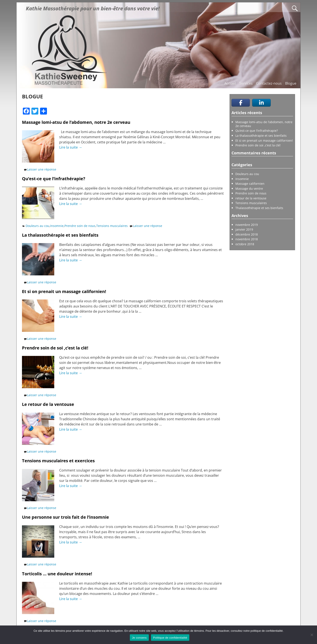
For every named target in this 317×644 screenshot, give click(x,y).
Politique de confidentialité (170, 638)
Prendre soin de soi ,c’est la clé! (55, 348)
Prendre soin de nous (80, 226)
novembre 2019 (247, 225)
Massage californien (250, 184)
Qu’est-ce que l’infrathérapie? (54, 179)
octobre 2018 (245, 244)
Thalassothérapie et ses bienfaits (259, 208)
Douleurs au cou (37, 226)
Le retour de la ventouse (48, 404)
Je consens (139, 638)
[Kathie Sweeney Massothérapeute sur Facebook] (241, 103)
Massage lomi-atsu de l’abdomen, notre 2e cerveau (76, 122)
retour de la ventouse (251, 198)
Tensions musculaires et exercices (58, 461)
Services (246, 83)
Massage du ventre (249, 189)
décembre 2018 (247, 234)
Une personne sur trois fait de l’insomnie (65, 517)
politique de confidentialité (267, 631)
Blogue (291, 83)
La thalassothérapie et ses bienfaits (60, 235)
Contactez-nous (269, 83)
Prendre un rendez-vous (249, 262)
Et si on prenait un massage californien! (64, 291)
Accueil (230, 83)
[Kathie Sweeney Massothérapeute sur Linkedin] (261, 103)
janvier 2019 (244, 229)
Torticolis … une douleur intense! (57, 574)
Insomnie (57, 226)
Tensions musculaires (112, 226)
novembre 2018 (247, 239)
